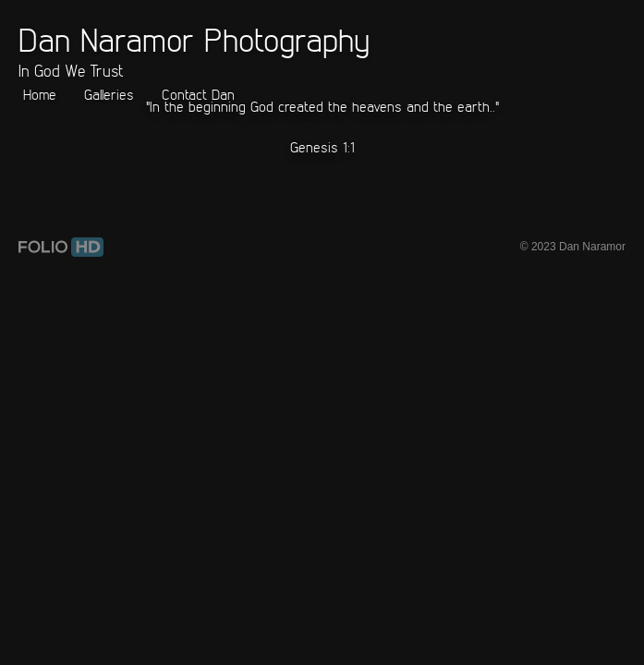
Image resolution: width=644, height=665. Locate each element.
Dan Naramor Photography (194, 39)
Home (40, 94)
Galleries (109, 94)
